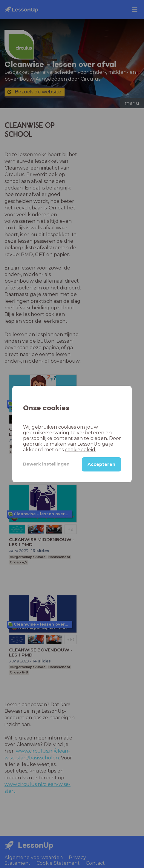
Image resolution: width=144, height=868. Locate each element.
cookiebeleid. (81, 450)
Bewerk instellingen (46, 464)
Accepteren (101, 464)
